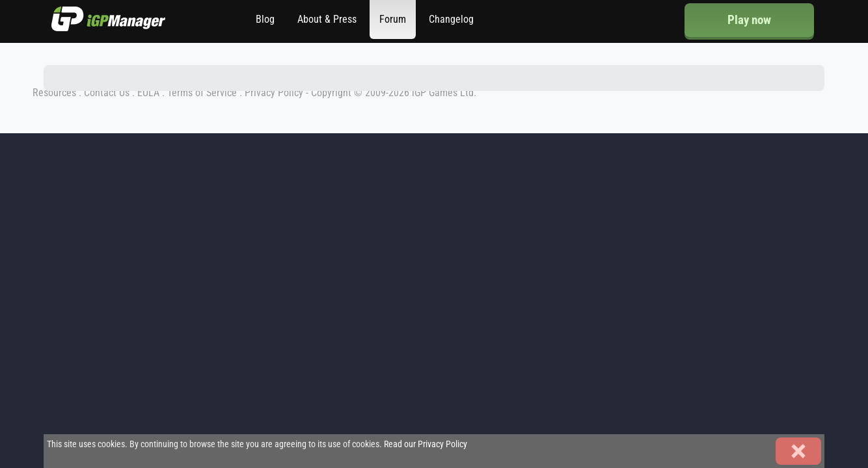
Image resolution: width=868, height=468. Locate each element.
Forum (393, 19)
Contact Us (107, 93)
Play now (749, 20)
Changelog (451, 19)
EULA (148, 93)
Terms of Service (202, 93)
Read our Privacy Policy (426, 444)
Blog (265, 19)
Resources (54, 93)
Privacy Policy (274, 93)
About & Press (327, 19)
